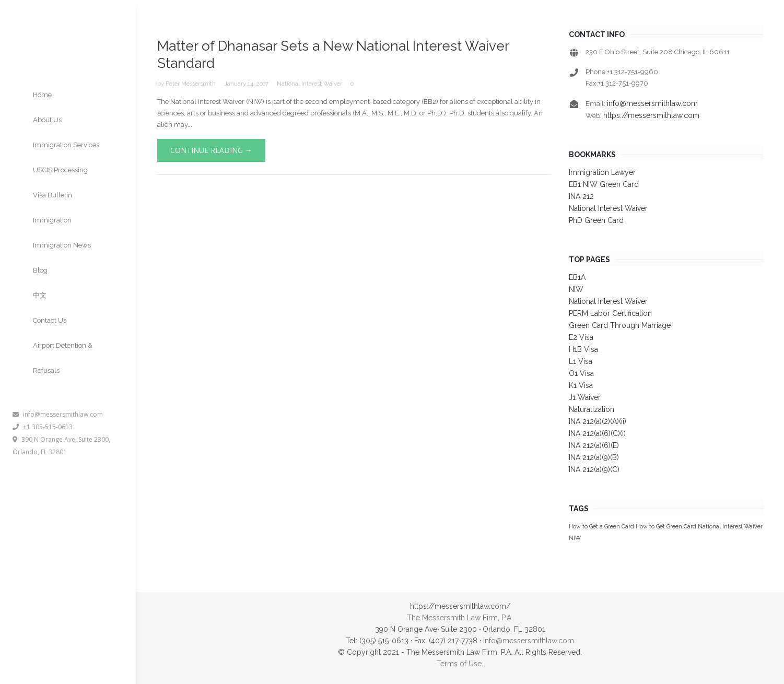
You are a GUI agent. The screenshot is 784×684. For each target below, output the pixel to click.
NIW (576, 289)
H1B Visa (583, 349)
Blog (40, 270)
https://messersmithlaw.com (651, 115)
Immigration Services (66, 145)
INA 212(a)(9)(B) (594, 457)
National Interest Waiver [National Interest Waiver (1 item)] (730, 526)
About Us (47, 120)
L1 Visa (581, 361)
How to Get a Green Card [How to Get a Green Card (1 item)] (601, 526)
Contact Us (50, 320)
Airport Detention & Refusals (63, 358)
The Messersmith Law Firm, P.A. (460, 618)
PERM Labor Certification (610, 313)
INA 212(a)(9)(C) (594, 469)
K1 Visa (581, 385)
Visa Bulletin (52, 195)
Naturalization (592, 409)
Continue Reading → (211, 150)
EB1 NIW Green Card (604, 184)
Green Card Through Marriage (620, 325)
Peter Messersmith (191, 84)
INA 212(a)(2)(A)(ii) (598, 421)
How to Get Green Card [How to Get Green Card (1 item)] (666, 526)
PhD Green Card (596, 220)
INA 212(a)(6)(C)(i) (597, 433)
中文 (40, 295)
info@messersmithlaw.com (58, 414)
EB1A (577, 277)
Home (42, 95)
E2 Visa (581, 337)
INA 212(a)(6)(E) (594, 445)
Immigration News (62, 245)
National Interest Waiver (309, 84)
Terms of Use (459, 664)
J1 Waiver (585, 397)
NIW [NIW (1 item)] (575, 538)
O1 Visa (581, 373)
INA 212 (581, 196)
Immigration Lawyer (602, 172)
